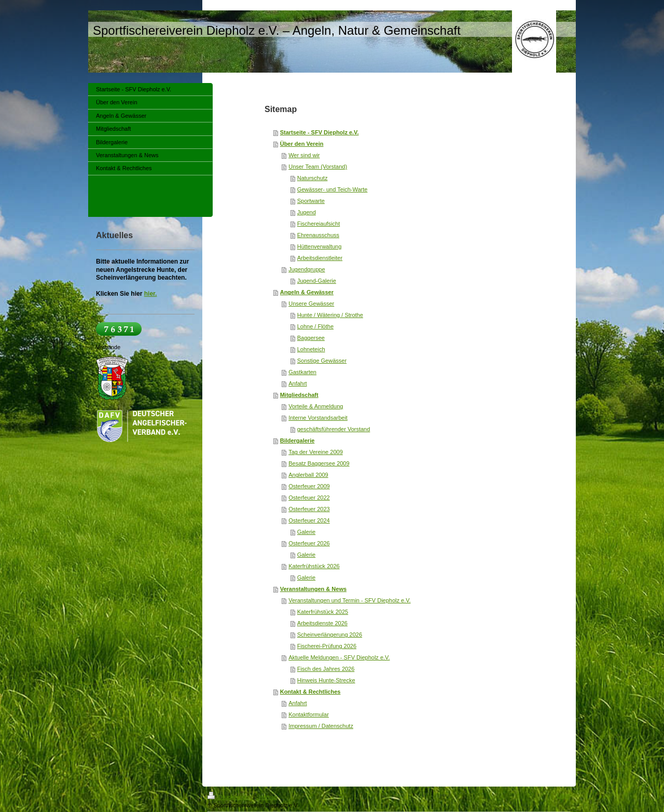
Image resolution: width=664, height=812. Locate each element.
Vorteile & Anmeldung (316, 406)
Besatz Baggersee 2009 (319, 463)
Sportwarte (311, 201)
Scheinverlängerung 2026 (330, 635)
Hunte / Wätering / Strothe (330, 315)
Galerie (306, 532)
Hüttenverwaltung (320, 246)
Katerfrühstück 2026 (314, 566)
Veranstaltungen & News (313, 589)
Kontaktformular (309, 714)
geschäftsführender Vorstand (334, 429)
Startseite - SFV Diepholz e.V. (320, 132)
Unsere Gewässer (311, 304)
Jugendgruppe (307, 269)
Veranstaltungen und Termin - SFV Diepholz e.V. (349, 600)
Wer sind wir (304, 155)
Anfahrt (298, 383)
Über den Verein (302, 144)
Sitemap (267, 797)
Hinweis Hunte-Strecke (326, 680)
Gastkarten (302, 372)
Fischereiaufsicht (319, 224)
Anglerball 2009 (308, 475)
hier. (151, 294)
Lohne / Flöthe (315, 326)
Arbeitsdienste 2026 (322, 623)
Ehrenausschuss (318, 235)
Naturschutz (313, 178)
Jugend (307, 212)
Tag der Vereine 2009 (316, 452)
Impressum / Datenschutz (321, 726)
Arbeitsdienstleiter (320, 258)
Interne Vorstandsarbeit (318, 418)
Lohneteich (311, 349)
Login (564, 795)
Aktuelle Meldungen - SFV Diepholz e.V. (339, 657)
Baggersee (311, 338)
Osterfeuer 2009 (309, 486)
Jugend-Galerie (317, 281)
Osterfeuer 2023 (309, 509)
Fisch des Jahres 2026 (326, 669)
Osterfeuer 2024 (309, 520)
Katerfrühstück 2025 (323, 612)
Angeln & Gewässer (307, 292)
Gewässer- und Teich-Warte (333, 189)
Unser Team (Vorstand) (318, 167)
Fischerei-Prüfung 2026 (327, 646)
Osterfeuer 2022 (309, 498)
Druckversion (230, 797)
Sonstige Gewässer (322, 361)
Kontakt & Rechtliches (310, 692)
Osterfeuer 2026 (309, 543)
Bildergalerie (298, 441)
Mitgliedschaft (299, 395)
